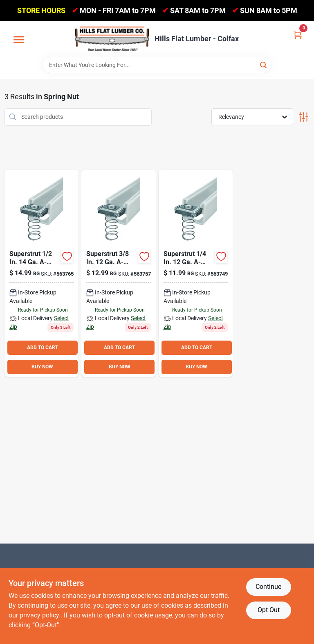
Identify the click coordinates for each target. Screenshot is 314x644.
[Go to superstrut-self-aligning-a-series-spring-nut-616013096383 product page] (42, 273)
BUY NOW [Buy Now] (42, 367)
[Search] (264, 64)
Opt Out (269, 610)
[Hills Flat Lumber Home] (112, 39)
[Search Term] (157, 65)
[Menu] (19, 40)
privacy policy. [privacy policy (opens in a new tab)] (40, 615)
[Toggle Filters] (304, 117)
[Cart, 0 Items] (298, 34)
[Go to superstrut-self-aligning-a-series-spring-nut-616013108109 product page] (196, 273)
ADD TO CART (43, 348)
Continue (268, 587)
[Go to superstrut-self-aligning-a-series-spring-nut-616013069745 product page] (119, 273)
